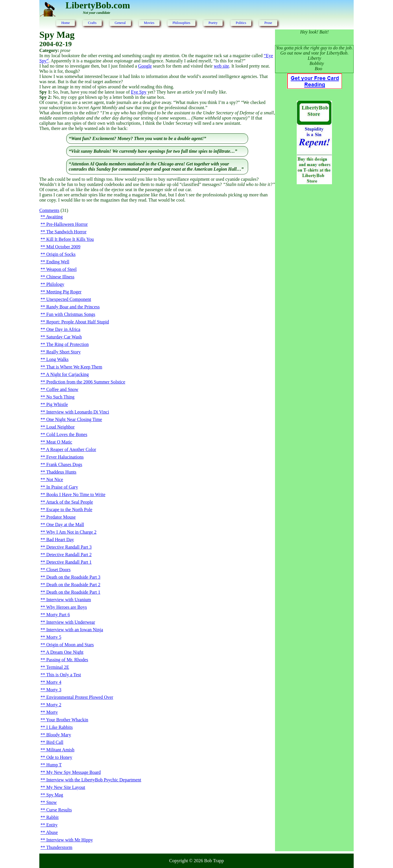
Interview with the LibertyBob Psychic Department (94, 780)
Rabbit (52, 817)
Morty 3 (54, 690)
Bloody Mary (59, 735)
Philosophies (181, 23)
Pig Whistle (57, 404)
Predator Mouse (61, 517)
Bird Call (55, 742)
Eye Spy (139, 92)
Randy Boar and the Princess (73, 307)
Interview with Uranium (69, 600)
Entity (52, 825)
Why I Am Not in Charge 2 (71, 532)
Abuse (52, 832)
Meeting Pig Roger (64, 292)
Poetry (213, 23)
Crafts (92, 23)
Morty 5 (54, 637)
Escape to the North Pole (69, 510)
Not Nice (55, 479)
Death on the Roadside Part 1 (73, 592)
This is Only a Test (64, 675)
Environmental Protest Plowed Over (80, 697)
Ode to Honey (59, 757)
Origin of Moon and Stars (70, 645)
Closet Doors (58, 570)
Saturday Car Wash (64, 337)
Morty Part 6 (58, 615)
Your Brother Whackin (67, 720)
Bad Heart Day (60, 540)
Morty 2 (54, 705)
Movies (149, 23)
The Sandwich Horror (67, 232)
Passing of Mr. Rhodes (67, 660)
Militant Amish (60, 750)
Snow (51, 802)
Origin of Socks (61, 254)
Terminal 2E (58, 667)
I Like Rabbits (60, 727)
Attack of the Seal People (70, 502)
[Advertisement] (314, 282)
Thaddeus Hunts (61, 472)
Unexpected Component (69, 299)
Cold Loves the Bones (67, 434)
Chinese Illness (60, 277)
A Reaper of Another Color (71, 449)
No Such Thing (60, 397)
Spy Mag (55, 795)
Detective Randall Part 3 (69, 547)
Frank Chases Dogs (64, 464)
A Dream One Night (65, 652)
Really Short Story (63, 352)
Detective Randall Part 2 (69, 555)
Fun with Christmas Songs (71, 314)
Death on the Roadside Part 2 (73, 585)
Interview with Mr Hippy (70, 840)
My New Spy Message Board (73, 772)
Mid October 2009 (63, 247)
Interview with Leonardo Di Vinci (78, 412)
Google (145, 66)
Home (65, 23)
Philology (55, 284)
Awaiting (54, 217)
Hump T (54, 765)
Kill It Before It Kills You (70, 239)
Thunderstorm (59, 847)
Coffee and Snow (62, 389)
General (120, 23)
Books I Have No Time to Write (76, 494)
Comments (49, 210)
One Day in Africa (63, 329)
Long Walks (57, 359)
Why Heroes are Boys (67, 607)
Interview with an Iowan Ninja (75, 630)
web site (221, 66)
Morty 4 (54, 682)
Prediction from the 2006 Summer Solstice (86, 382)
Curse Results (59, 810)
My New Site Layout (66, 787)
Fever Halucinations (65, 457)
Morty (52, 712)
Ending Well (58, 262)
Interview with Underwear (71, 622)
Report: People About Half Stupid (78, 322)
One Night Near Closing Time (74, 419)
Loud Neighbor (60, 427)
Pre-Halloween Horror (67, 224)
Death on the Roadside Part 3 (73, 577)
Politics (241, 23)
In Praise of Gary (62, 487)
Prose (268, 23)
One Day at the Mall (65, 525)
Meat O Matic (59, 442)
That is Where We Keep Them (74, 367)
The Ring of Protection (68, 344)
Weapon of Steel (61, 269)
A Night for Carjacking (67, 374)
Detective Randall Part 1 (69, 562)
